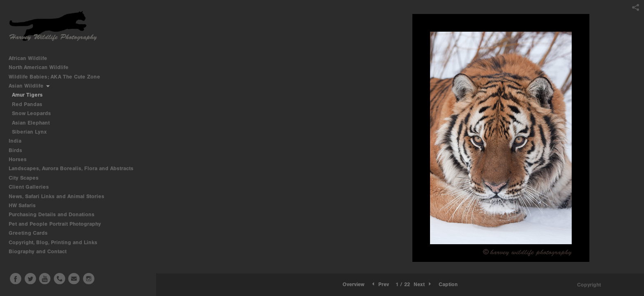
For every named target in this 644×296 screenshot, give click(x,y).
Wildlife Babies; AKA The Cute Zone (54, 77)
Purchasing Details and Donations (55, 214)
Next (423, 284)
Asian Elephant (31, 123)
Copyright (589, 285)
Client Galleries (29, 187)
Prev (380, 284)
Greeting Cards (32, 233)
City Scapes (27, 178)
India (18, 141)
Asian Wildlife (30, 86)
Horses (21, 159)
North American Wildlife (42, 67)
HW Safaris (26, 205)
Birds (19, 150)
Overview (353, 284)
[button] (353, 284)
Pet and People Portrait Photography (55, 224)
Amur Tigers (27, 95)
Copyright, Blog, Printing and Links (56, 242)
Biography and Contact (38, 251)
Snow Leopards (31, 113)
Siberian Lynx (29, 132)
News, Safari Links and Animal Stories (60, 196)
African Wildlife (31, 58)
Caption (448, 284)
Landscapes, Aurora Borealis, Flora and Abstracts (75, 168)
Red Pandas (27, 104)
